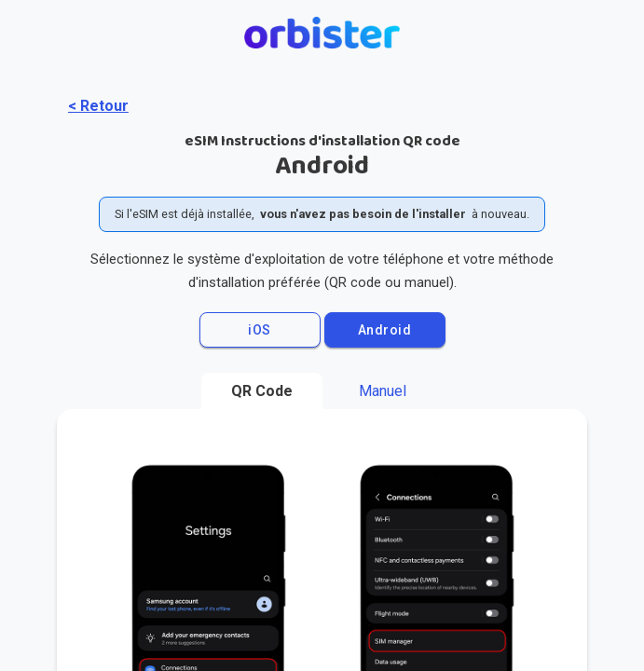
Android (385, 330)
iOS (260, 330)
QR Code (262, 391)
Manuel (383, 391)
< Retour (98, 106)
